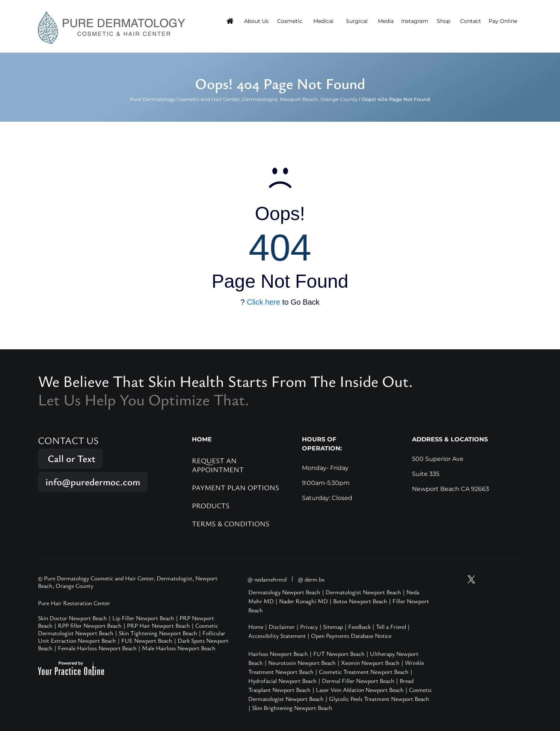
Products (211, 505)
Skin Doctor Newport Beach (72, 618)
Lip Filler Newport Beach (143, 618)
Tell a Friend (391, 627)
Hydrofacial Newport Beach (282, 681)
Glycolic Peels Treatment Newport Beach (379, 699)
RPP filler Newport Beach (90, 625)
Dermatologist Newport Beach (363, 592)
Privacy (309, 627)
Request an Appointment (218, 465)
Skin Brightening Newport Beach (292, 708)
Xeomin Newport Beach (370, 663)
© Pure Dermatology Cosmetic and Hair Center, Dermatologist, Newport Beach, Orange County (128, 582)
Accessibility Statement (277, 636)
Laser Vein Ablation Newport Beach (360, 690)
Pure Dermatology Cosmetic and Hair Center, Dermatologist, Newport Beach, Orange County (244, 99)
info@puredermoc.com (93, 482)
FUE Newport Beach (147, 640)
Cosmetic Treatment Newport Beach (364, 672)
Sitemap (333, 627)
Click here (263, 302)
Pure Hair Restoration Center (74, 603)
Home (256, 627)
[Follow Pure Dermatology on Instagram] (486, 579)
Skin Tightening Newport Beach (158, 633)
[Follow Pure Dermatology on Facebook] (500, 579)
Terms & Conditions (231, 523)
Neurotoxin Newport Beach (302, 663)
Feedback (359, 627)
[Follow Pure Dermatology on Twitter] (471, 579)
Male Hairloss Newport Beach (179, 648)
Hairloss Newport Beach (278, 654)
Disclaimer (282, 627)
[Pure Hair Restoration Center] (112, 27)
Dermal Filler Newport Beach (358, 681)
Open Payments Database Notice (351, 636)
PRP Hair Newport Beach (158, 625)
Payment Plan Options (235, 487)
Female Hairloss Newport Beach (97, 648)
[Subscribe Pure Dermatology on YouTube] (457, 579)
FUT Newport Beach (339, 654)
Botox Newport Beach (360, 601)
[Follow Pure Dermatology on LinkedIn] (514, 579)
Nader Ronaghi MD (303, 601)
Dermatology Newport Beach (284, 592)
